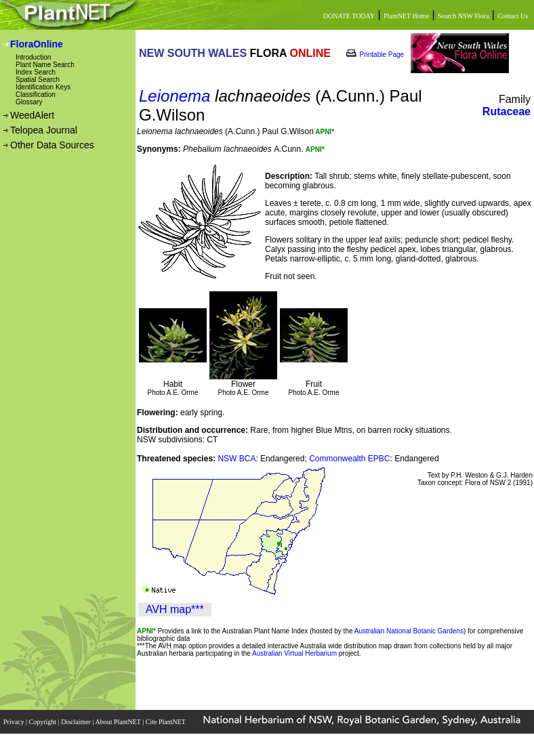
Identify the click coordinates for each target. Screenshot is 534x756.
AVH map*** (175, 609)
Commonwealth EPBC (349, 459)
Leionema (174, 96)
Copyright (44, 722)
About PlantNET (119, 722)
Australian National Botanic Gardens (409, 631)
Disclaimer (77, 722)
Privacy (15, 722)
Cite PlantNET (166, 722)
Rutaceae (507, 111)
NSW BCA (237, 459)
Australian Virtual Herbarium (294, 653)
